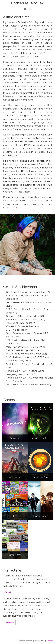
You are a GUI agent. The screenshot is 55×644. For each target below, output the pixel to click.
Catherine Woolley (27, 3)
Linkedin (9, 622)
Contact (50, 641)
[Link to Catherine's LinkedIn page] (30, 9)
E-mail (8, 592)
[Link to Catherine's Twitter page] (25, 9)
